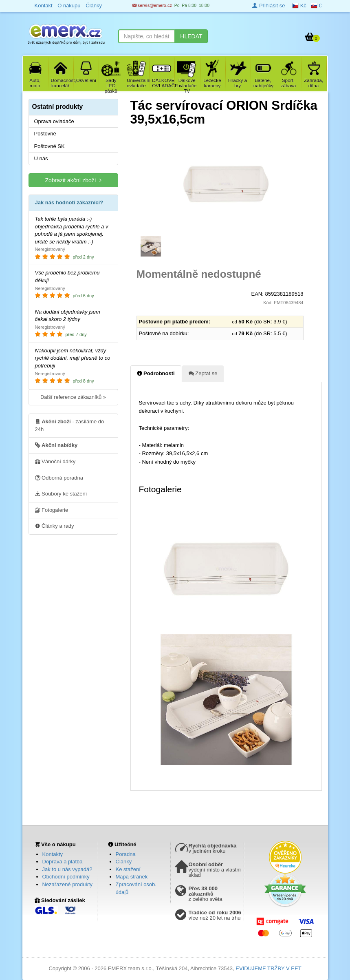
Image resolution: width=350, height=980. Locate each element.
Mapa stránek (132, 877)
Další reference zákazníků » (73, 397)
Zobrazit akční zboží (73, 180)
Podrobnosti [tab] (156, 373)
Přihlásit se (269, 6)
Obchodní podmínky (66, 877)
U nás (41, 158)
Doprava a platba (63, 862)
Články (124, 862)
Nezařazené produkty (68, 884)
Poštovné (45, 134)
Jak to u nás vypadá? (67, 869)
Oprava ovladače (54, 121)
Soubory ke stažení (61, 493)
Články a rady (55, 526)
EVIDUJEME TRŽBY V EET (268, 968)
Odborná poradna (59, 478)
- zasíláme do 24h (70, 425)
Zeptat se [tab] (203, 373)
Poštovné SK (50, 146)
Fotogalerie (52, 510)
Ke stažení (128, 869)
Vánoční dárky (55, 461)
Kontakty (53, 854)
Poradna (126, 854)
